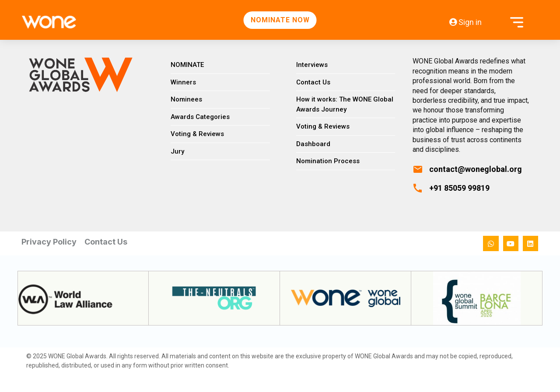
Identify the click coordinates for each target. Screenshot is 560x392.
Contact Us (313, 82)
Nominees (186, 99)
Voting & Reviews (197, 134)
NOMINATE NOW (280, 20)
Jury (177, 151)
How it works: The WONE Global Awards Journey (345, 104)
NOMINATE (187, 65)
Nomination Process (328, 161)
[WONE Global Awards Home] (40, 22)
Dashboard (313, 144)
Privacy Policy (49, 242)
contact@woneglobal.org (476, 169)
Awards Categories (200, 117)
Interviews (312, 65)
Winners (183, 82)
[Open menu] (517, 22)
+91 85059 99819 (459, 188)
